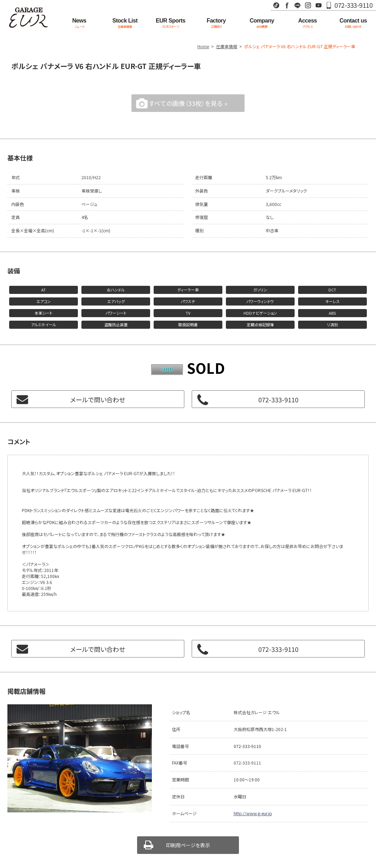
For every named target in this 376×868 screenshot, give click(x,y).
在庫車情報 (227, 46)
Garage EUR (28, 18)
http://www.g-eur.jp (253, 813)
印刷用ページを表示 (188, 845)
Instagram (308, 5)
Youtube (319, 5)
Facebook (287, 5)
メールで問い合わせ (98, 400)
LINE (297, 5)
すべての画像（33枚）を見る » (188, 103)
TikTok (276, 5)
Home (203, 46)
